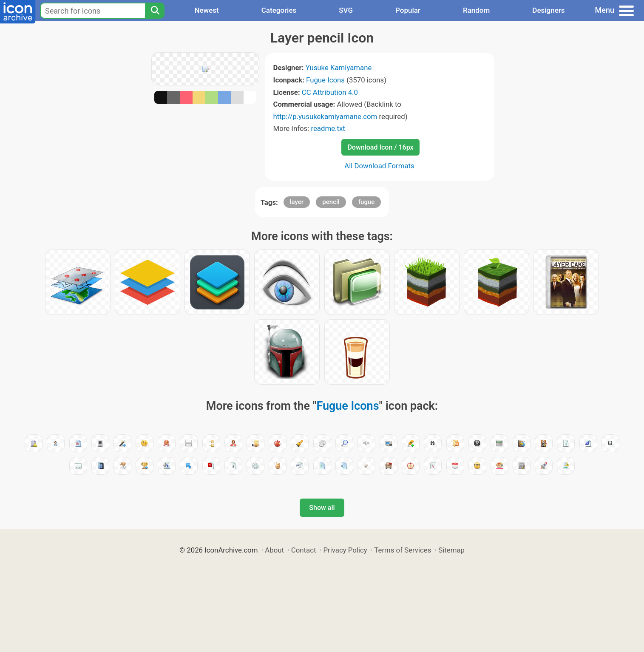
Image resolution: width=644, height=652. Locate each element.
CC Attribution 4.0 (330, 92)
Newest (206, 10)
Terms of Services (403, 550)
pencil (331, 202)
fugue (367, 202)
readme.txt (328, 128)
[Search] (155, 11)
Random (476, 10)
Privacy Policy (345, 550)
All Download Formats (379, 166)
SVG (346, 10)
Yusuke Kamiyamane (339, 68)
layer (297, 202)
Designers (548, 10)
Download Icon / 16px (380, 147)
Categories (279, 10)
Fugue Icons (325, 80)
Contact (304, 550)
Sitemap (451, 550)
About (274, 550)
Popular (408, 10)
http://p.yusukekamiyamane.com (325, 116)
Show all (322, 508)
